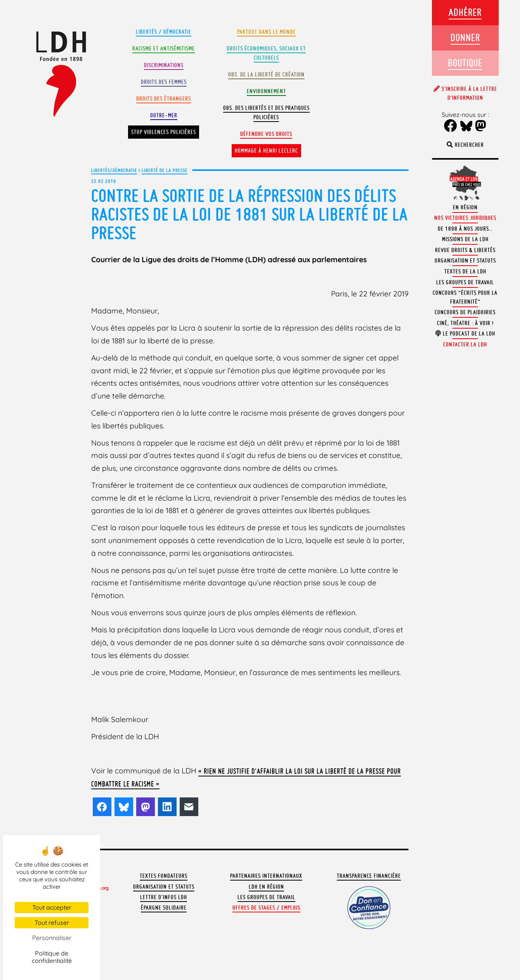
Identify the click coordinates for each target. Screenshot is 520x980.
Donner (465, 37)
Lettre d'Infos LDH (164, 897)
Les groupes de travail (266, 897)
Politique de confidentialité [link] (52, 957)
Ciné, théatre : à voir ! (465, 323)
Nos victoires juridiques (465, 218)
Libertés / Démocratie (164, 32)
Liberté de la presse (165, 170)
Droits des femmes (164, 82)
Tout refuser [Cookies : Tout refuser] (52, 923)
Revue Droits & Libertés (465, 250)
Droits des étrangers (164, 99)
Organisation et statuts (164, 887)
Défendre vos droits (266, 134)
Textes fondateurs (164, 876)
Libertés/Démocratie (114, 170)
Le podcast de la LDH (465, 334)
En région (465, 207)
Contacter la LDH (465, 345)
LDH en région (266, 887)
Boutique (465, 63)
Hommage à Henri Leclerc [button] (266, 151)
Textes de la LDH (465, 272)
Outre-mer (164, 115)
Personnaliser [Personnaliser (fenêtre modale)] (52, 938)
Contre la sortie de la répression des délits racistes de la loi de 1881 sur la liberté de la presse (250, 214)
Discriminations (164, 65)
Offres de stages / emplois (266, 908)
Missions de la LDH (465, 239)
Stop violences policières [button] (164, 132)
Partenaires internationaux (266, 876)
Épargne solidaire (164, 908)
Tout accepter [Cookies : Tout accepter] (52, 907)
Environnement (266, 91)
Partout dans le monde (266, 32)
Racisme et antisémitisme (164, 49)
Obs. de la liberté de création (266, 75)
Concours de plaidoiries (465, 312)
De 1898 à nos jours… (465, 229)
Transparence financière (369, 876)
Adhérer (465, 12)
